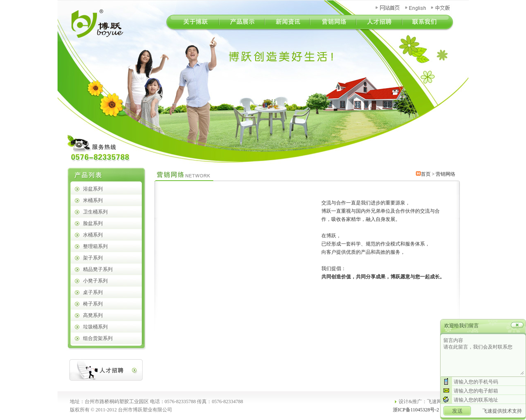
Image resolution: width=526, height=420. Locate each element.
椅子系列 (93, 304)
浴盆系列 (93, 189)
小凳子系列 (95, 281)
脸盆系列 (93, 223)
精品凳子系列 (98, 269)
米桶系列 (93, 200)
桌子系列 (93, 292)
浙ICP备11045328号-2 (416, 410)
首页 (426, 174)
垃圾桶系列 (95, 327)
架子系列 (93, 258)
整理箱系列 (95, 246)
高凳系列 (93, 315)
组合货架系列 (98, 338)
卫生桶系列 (95, 212)
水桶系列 (93, 235)
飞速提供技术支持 (502, 411)
